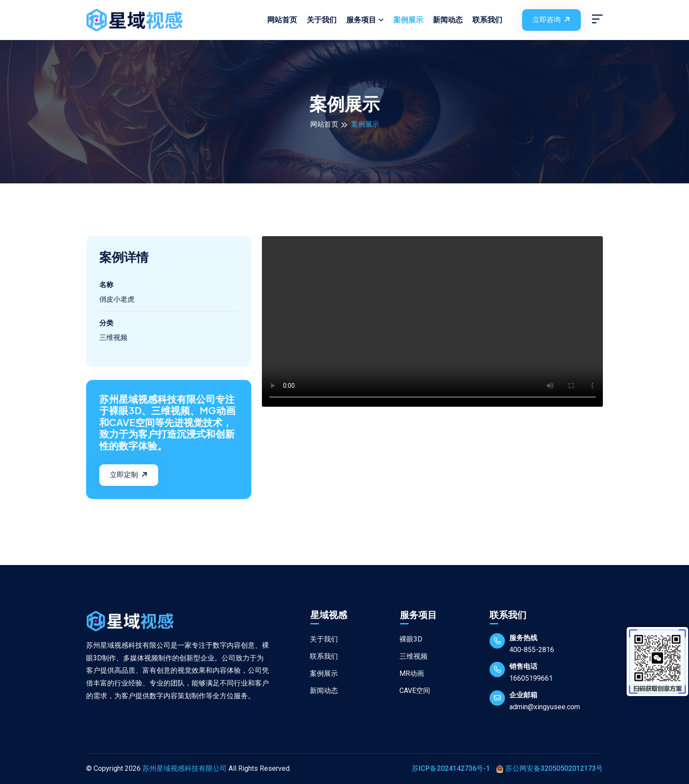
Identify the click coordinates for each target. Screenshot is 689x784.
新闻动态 (448, 20)
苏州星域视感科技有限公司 (185, 768)
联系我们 (487, 20)
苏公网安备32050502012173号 (549, 769)
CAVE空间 (411, 691)
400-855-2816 (532, 650)
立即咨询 (552, 19)
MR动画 (408, 673)
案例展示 (408, 20)
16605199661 (531, 678)
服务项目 (361, 20)
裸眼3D (407, 639)
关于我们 (322, 20)
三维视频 (409, 656)
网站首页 (282, 20)
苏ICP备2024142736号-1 (451, 768)
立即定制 (130, 474)
